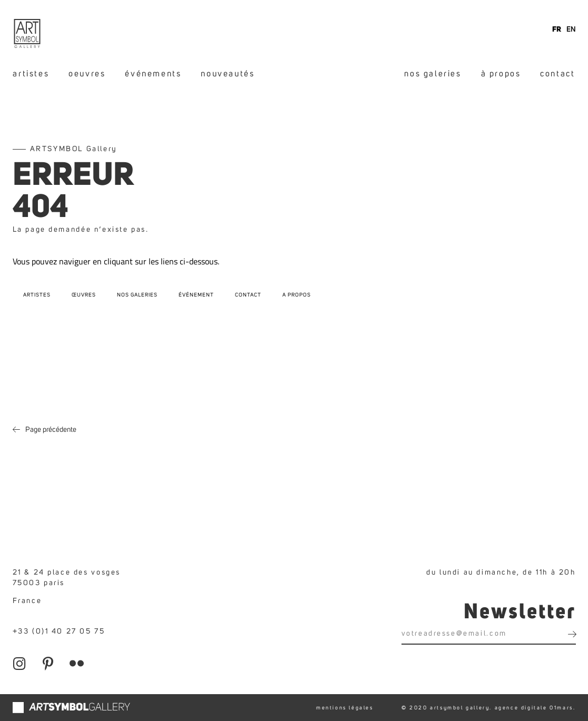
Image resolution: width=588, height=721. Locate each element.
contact (557, 74)
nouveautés (228, 74)
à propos (501, 74)
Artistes (37, 295)
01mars (561, 708)
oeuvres (87, 74)
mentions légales (345, 708)
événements (153, 74)
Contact (248, 295)
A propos (297, 295)
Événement (196, 295)
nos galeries (433, 74)
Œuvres (84, 295)
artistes (31, 74)
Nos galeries (137, 295)
